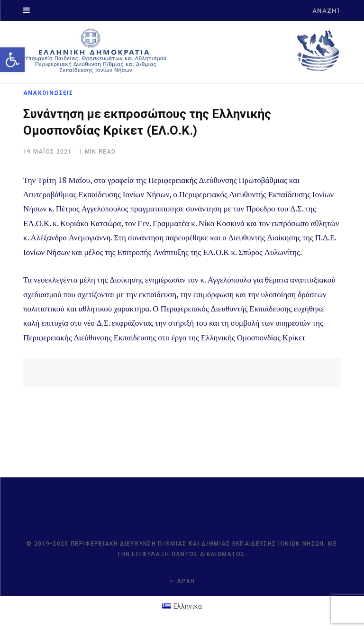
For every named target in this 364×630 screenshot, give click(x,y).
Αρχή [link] (182, 581)
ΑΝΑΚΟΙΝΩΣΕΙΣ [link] (48, 93)
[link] (12, 60)
